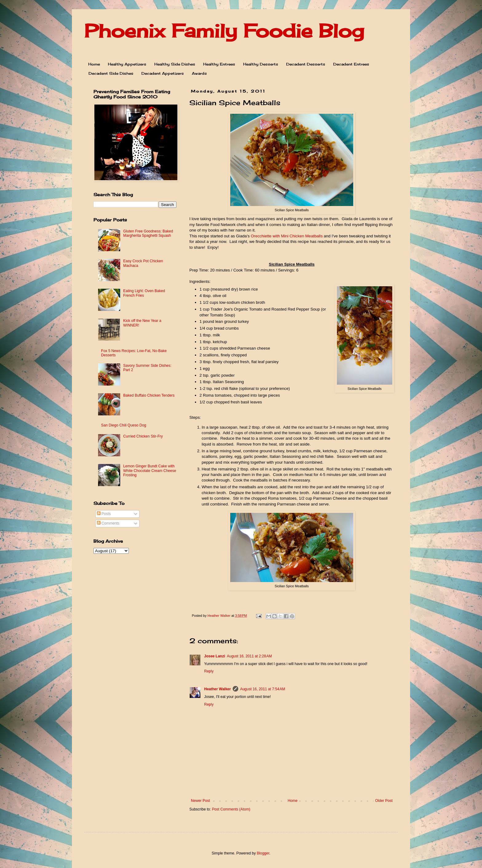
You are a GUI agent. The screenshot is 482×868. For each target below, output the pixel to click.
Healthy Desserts (261, 64)
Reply (209, 671)
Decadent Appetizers (163, 73)
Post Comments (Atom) (231, 809)
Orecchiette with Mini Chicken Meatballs (287, 236)
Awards (199, 73)
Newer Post (200, 801)
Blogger (263, 853)
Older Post (384, 801)
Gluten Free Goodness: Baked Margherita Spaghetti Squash (148, 233)
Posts (104, 514)
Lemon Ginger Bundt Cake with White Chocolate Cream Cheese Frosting (150, 471)
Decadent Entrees (351, 64)
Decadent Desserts (306, 64)
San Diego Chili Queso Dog (124, 425)
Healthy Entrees (219, 64)
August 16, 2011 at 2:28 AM (249, 656)
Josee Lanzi (215, 656)
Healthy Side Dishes (175, 64)
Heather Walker (217, 689)
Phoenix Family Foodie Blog (224, 31)
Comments (108, 523)
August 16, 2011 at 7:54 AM (263, 689)
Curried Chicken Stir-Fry (143, 436)
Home (94, 64)
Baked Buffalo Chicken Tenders (149, 395)
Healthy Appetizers (127, 64)
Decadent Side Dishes (111, 73)
